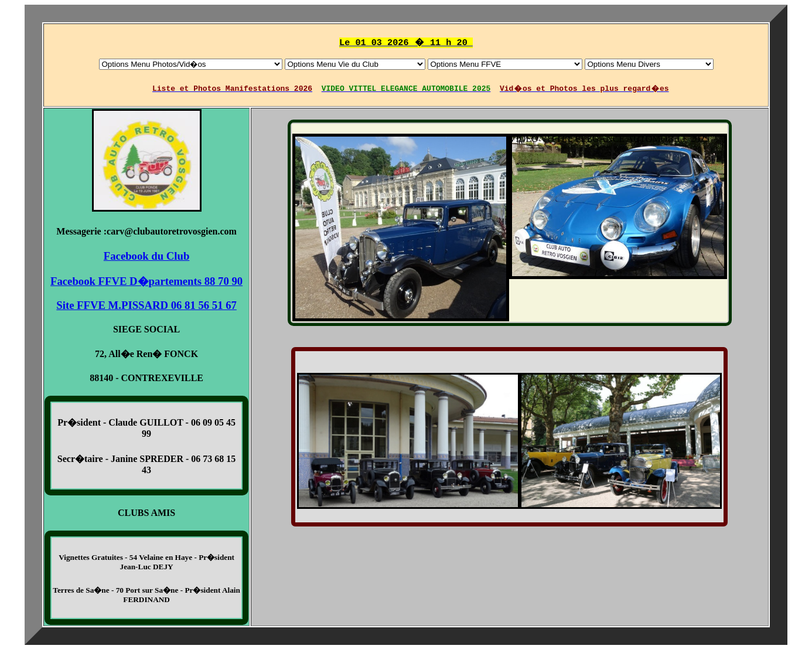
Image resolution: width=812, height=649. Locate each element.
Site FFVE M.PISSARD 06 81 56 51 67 (146, 305)
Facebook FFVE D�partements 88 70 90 (146, 281)
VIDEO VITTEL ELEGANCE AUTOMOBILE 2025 (510, 139)
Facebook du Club (147, 255)
